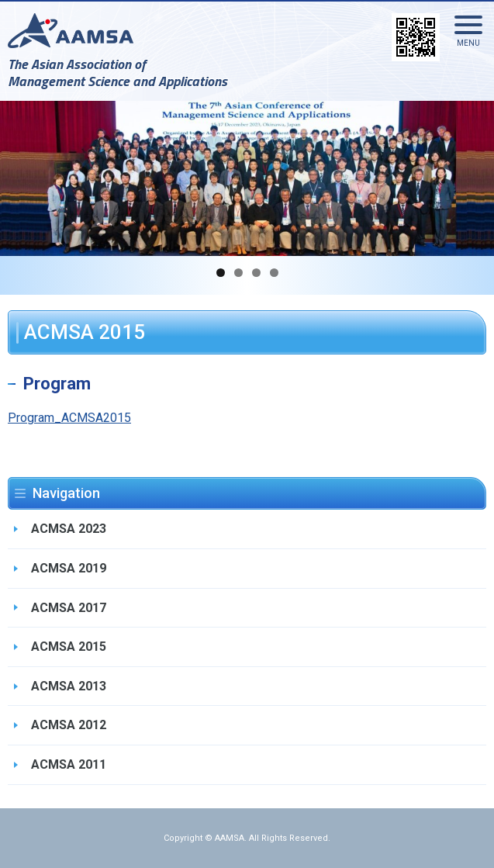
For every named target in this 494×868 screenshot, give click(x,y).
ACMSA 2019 (69, 568)
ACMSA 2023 (69, 529)
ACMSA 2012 (69, 725)
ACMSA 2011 (69, 764)
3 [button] (256, 273)
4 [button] (274, 273)
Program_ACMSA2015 (69, 418)
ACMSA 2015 (69, 647)
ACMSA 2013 (69, 686)
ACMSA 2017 (69, 608)
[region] (247, 178)
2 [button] (238, 273)
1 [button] (221, 273)
